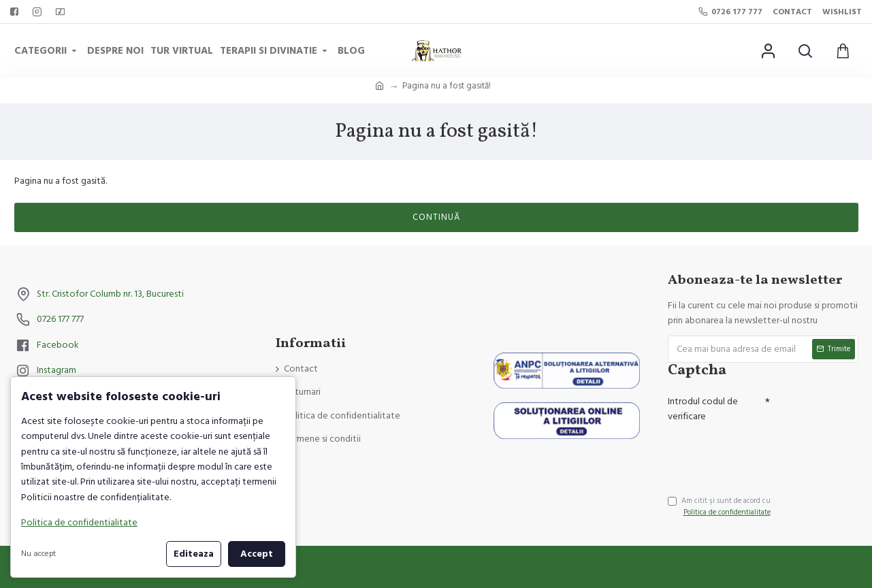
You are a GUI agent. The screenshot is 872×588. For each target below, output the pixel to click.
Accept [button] (257, 554)
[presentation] (763, 453)
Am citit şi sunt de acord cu (720, 507)
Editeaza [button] (194, 554)
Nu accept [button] (38, 554)
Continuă (436, 217)
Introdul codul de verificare (703, 409)
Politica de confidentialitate (79, 523)
